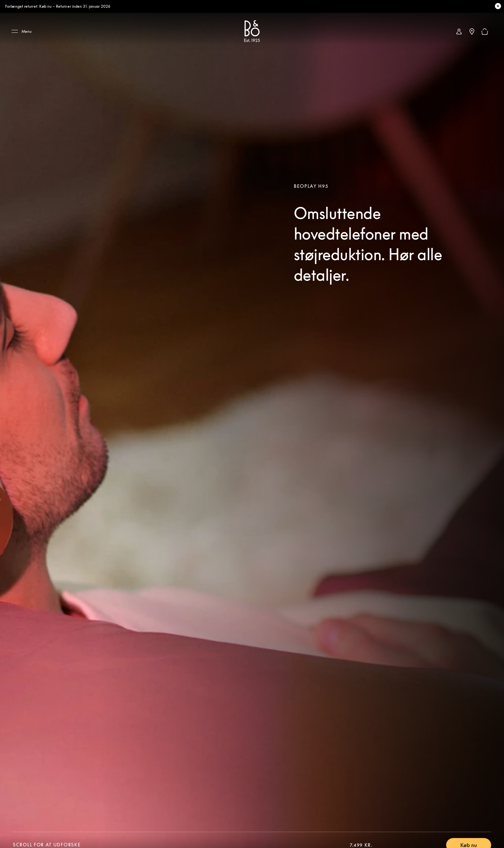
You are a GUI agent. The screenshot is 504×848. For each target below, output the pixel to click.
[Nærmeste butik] (472, 32)
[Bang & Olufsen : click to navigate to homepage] (252, 32)
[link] (459, 32)
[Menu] (24, 32)
